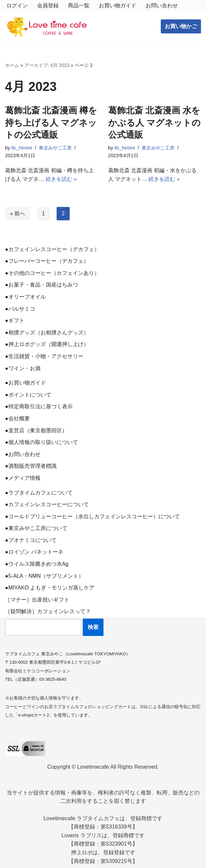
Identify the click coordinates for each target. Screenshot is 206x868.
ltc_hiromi (22, 148)
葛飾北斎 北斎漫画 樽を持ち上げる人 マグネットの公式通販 (51, 123)
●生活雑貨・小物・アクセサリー (44, 356)
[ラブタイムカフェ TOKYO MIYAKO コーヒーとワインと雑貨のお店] (47, 27)
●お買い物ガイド (25, 383)
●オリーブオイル (25, 297)
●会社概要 (17, 418)
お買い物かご (181, 26)
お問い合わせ (162, 6)
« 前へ (18, 213)
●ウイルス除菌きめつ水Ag (37, 564)
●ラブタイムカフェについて (39, 493)
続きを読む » (61, 179)
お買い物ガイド (118, 6)
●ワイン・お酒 (23, 368)
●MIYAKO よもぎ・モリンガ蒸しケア (50, 588)
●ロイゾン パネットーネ (34, 552)
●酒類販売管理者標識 (31, 466)
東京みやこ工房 (55, 148)
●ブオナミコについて (31, 540)
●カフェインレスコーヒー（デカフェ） (52, 249)
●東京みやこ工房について (36, 528)
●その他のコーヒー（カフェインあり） (52, 273)
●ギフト (15, 320)
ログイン (17, 6)
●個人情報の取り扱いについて (42, 442)
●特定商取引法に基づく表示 (39, 406)
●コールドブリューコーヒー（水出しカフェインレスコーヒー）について (92, 516)
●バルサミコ (20, 309)
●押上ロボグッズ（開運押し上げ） (47, 344)
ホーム (12, 65)
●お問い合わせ (23, 454)
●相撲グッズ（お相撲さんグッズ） (47, 333)
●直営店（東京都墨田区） (36, 430)
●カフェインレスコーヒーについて (47, 504)
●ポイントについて (28, 395)
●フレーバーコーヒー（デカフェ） (47, 261)
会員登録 (48, 6)
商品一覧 (79, 6)
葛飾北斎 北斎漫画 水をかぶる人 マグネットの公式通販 (154, 123)
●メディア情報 (23, 478)
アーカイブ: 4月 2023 (47, 65)
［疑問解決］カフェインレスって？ (48, 611)
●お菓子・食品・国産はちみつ (42, 285)
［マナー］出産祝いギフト (37, 600)
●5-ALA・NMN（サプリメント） (44, 576)
